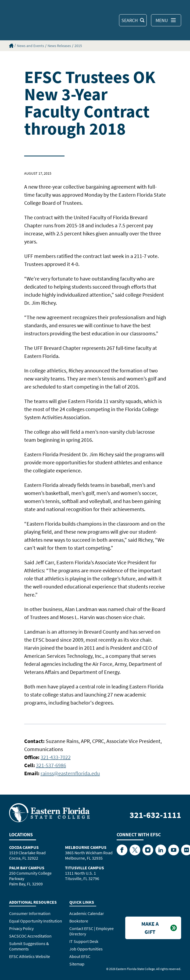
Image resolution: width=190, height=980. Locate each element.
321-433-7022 (56, 757)
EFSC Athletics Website (30, 956)
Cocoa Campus (24, 847)
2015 (78, 46)
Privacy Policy (21, 928)
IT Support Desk (84, 941)
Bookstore (79, 921)
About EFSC (80, 956)
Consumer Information (30, 913)
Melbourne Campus (86, 847)
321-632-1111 (155, 815)
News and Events (31, 46)
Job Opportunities (86, 949)
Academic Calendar (87, 913)
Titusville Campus (85, 868)
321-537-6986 (51, 765)
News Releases (59, 46)
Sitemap (77, 964)
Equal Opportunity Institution (36, 921)
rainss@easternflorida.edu (70, 773)
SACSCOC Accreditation (30, 936)
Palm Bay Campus (27, 868)
